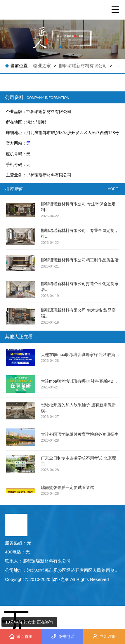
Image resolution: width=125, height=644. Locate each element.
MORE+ (114, 189)
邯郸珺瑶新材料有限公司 (83, 66)
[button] (60, 47)
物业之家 (43, 66)
